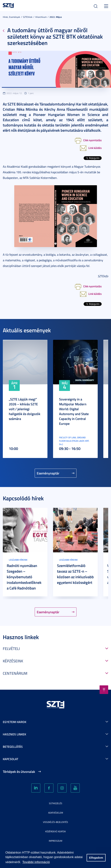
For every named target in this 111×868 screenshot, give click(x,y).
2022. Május (56, 17)
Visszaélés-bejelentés (55, 822)
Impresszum (55, 841)
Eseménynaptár (48, 473)
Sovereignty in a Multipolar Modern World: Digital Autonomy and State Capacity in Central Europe (74, 411)
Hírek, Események (11, 17)
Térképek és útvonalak (19, 772)
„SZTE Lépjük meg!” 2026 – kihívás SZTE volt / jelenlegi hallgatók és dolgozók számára (25, 409)
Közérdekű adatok (55, 831)
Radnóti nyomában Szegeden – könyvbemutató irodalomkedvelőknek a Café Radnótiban (24, 577)
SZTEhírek (28, 17)
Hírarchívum (41, 17)
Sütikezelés (56, 803)
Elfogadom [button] (96, 858)
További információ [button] (36, 862)
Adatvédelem (56, 813)
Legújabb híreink (18, 560)
